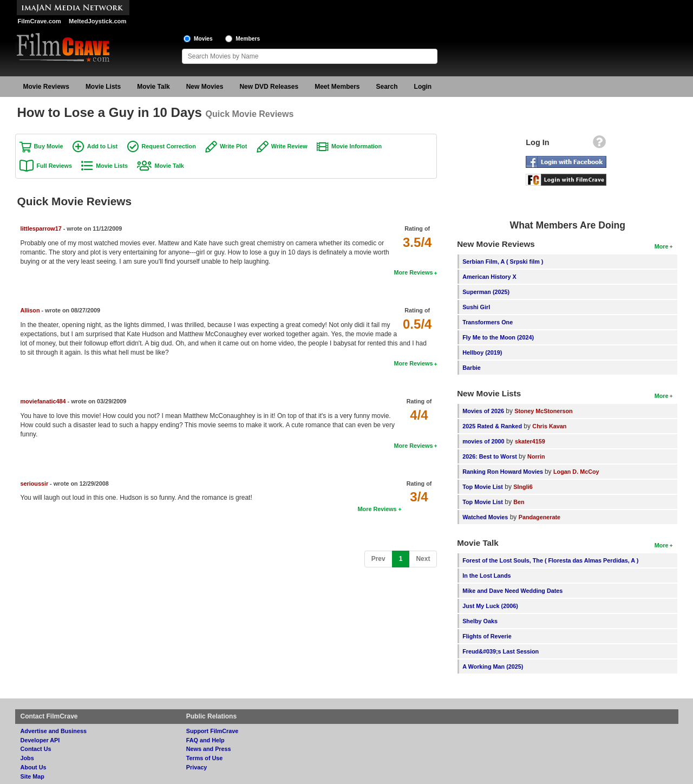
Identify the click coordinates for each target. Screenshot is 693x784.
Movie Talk (153, 87)
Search (387, 87)
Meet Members (337, 87)
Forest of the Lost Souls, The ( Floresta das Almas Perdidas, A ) (550, 560)
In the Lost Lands (486, 576)
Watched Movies (485, 517)
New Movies (205, 87)
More (662, 246)
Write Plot (233, 146)
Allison (30, 310)
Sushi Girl (476, 307)
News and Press (209, 749)
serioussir (35, 484)
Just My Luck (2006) (490, 606)
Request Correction (169, 146)
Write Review (289, 146)
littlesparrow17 (41, 228)
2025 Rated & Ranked (492, 426)
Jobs (27, 758)
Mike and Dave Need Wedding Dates (512, 591)
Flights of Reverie (487, 636)
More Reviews (413, 272)
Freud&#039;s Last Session (501, 651)
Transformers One (488, 322)
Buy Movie (49, 146)
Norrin (536, 456)
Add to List (102, 146)
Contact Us (36, 749)
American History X (489, 277)
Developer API (40, 740)
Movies (203, 39)
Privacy (197, 767)
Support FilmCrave (213, 731)
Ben (519, 502)
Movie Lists (103, 87)
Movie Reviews (46, 87)
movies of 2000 (483, 441)
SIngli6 (523, 487)
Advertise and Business (54, 731)
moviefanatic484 (43, 401)
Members (248, 39)
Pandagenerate (540, 517)
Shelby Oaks (480, 621)
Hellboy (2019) (482, 352)
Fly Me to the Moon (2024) (498, 337)
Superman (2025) (486, 292)
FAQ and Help (205, 740)
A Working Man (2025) (493, 667)
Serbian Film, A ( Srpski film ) (503, 262)
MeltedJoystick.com (97, 21)
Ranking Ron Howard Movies (504, 472)
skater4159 (530, 441)
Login (423, 87)
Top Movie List (483, 487)
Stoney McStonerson (543, 411)
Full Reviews (54, 166)
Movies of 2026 (483, 411)
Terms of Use (205, 758)
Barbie (472, 368)
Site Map (32, 776)
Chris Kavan (549, 426)
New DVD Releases (269, 87)
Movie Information (357, 146)
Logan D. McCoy (576, 472)
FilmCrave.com (40, 21)
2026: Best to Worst (490, 456)
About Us (34, 767)
